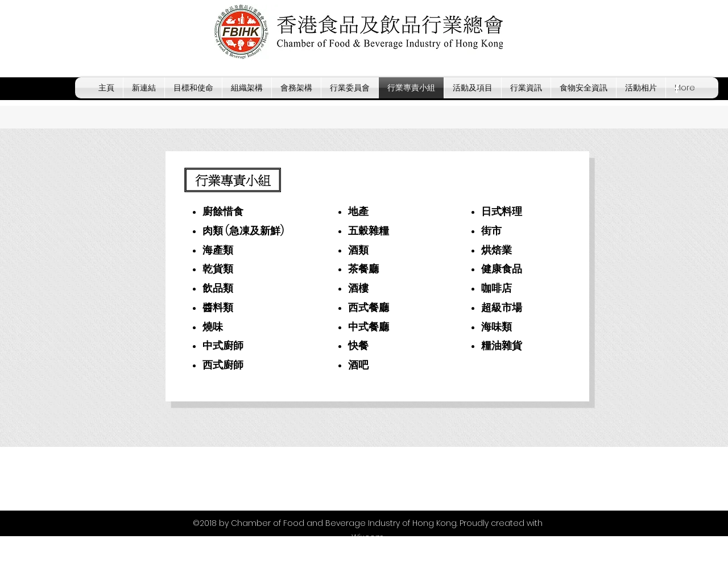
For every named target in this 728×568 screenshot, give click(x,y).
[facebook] (677, 89)
